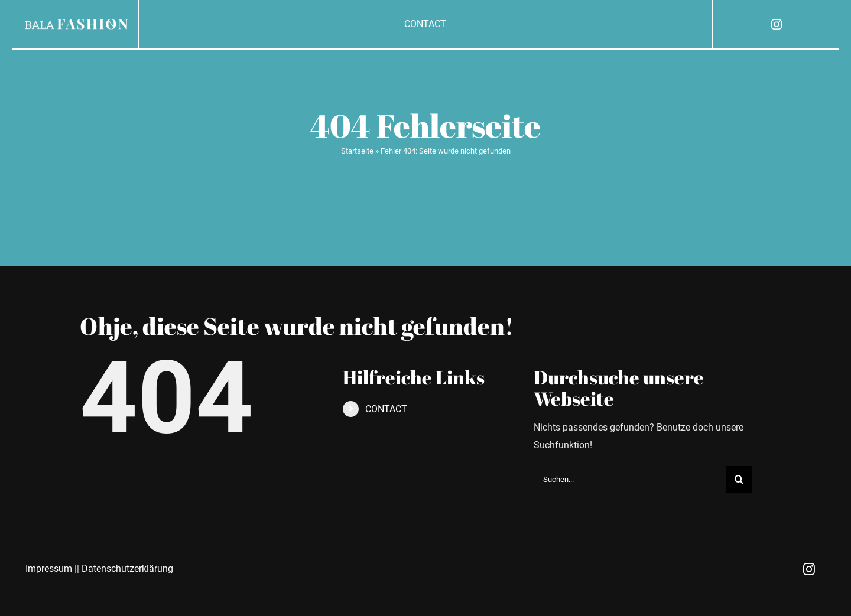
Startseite (357, 151)
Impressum (49, 568)
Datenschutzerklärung (127, 568)
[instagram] (777, 24)
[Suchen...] (630, 479)
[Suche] (739, 479)
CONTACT (386, 409)
